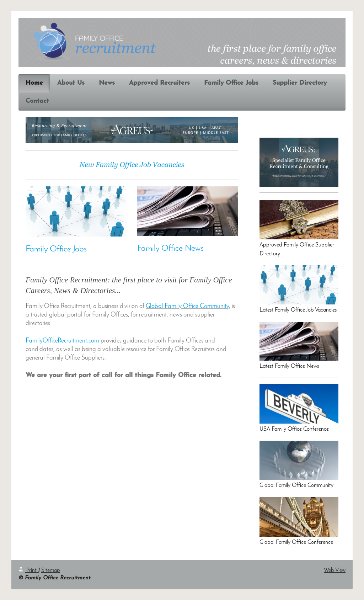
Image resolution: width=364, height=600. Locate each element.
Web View (335, 570)
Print (28, 570)
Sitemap (51, 570)
